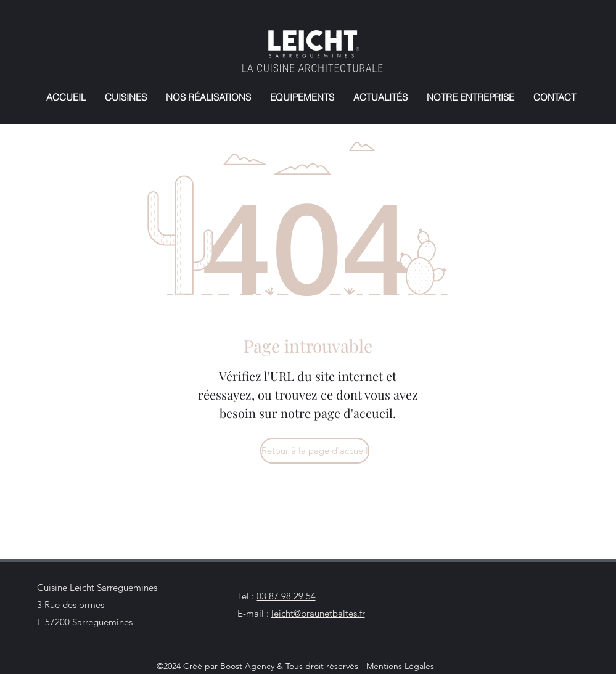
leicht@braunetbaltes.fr (318, 613)
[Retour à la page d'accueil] (315, 451)
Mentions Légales (400, 666)
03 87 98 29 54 (286, 596)
